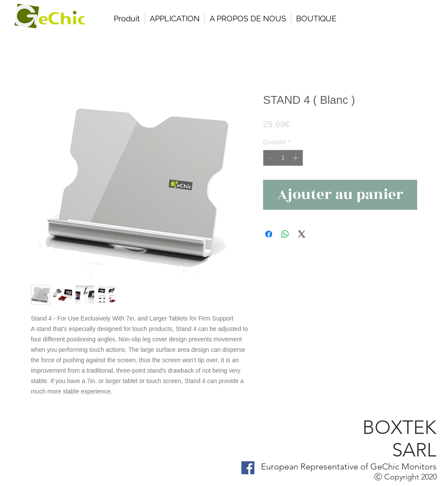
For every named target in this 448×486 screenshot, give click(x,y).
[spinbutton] (283, 158)
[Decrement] (270, 158)
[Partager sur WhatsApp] (285, 234)
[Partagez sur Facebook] (269, 234)
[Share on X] (302, 234)
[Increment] (296, 158)
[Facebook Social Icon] (248, 468)
